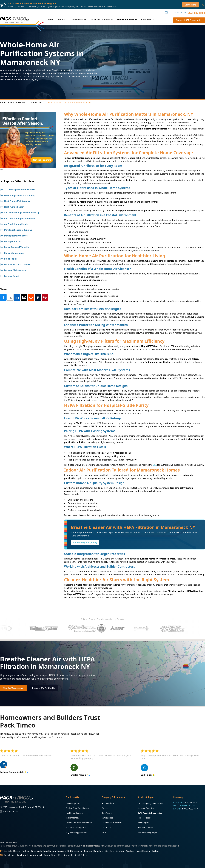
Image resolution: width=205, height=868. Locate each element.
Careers (105, 808)
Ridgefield (98, 851)
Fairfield (26, 851)
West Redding (144, 851)
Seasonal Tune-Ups (146, 808)
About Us (62, 20)
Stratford (120, 851)
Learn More (190, 5)
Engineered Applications (76, 832)
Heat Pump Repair (145, 827)
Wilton (155, 851)
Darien (17, 851)
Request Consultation (189, 20)
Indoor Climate (72, 818)
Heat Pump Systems (74, 813)
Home (50, 20)
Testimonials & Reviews (112, 823)
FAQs (104, 832)
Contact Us (106, 827)
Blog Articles (107, 813)
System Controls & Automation (79, 823)
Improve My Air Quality (85, 542)
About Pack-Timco (109, 803)
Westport (131, 851)
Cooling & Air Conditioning (77, 808)
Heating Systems (73, 803)
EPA (155, 465)
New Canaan (50, 851)
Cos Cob (8, 851)
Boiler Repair (143, 823)
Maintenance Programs (76, 827)
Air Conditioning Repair (148, 832)
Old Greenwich (75, 851)
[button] (78, 20)
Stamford (110, 851)
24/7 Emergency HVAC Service (150, 803)
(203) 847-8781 (196, 13)
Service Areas (107, 818)
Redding (88, 851)
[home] (14, 20)
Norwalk (62, 851)
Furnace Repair (144, 818)
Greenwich (36, 851)
